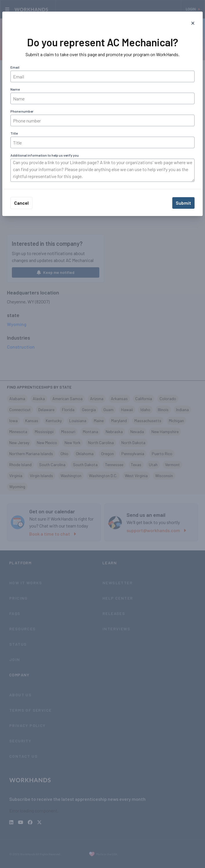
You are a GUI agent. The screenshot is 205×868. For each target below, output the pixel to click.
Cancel (21, 203)
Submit (183, 203)
